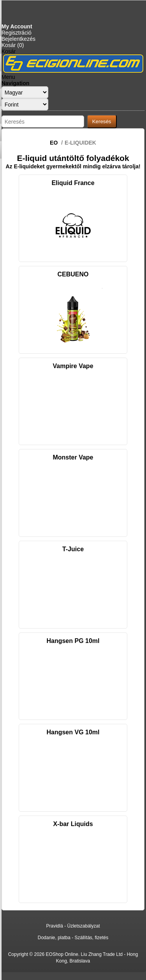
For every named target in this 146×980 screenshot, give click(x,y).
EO (54, 143)
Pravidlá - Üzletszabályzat (73, 926)
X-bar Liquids (73, 824)
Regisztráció (17, 33)
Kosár (9, 51)
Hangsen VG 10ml (73, 732)
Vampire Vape (73, 366)
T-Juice (73, 549)
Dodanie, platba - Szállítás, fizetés (73, 938)
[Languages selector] (25, 92)
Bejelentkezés (18, 39)
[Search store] (43, 121)
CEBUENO (73, 274)
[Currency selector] (25, 104)
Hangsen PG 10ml (73, 641)
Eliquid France (73, 183)
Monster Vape (73, 457)
